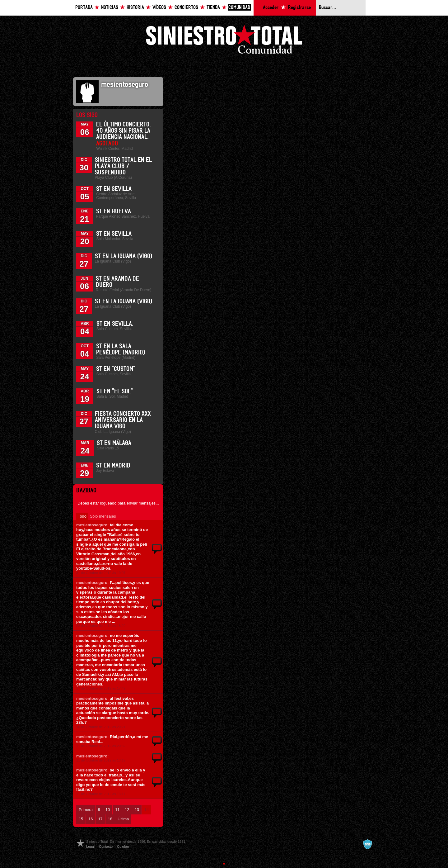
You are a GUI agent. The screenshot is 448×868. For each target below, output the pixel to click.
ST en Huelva (114, 211)
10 (108, 810)
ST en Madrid (113, 466)
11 (117, 810)
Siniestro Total (224, 41)
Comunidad (239, 8)
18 (110, 819)
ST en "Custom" (116, 369)
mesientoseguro (92, 525)
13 (137, 810)
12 (127, 810)
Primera (86, 810)
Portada (84, 8)
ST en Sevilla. (115, 324)
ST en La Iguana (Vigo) (124, 256)
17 (100, 819)
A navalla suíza (367, 844)
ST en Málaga (114, 443)
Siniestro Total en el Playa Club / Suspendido (123, 166)
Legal (90, 847)
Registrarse (299, 8)
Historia (135, 8)
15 (81, 819)
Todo (82, 516)
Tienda (213, 8)
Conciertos (186, 8)
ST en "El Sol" (115, 391)
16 (91, 819)
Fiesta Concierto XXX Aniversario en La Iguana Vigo (123, 420)
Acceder (271, 8)
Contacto (106, 847)
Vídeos (159, 8)
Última (123, 819)
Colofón (123, 847)
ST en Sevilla (114, 189)
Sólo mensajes (103, 516)
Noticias (110, 8)
